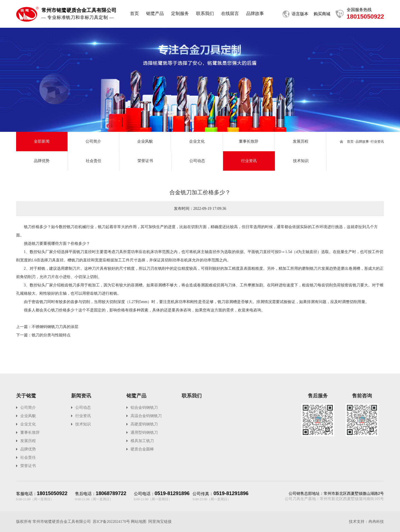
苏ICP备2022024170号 (111, 522)
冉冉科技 (376, 522)
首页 (350, 142)
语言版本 (300, 14)
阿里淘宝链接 (160, 522)
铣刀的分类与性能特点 (51, 335)
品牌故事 (362, 142)
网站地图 (139, 522)
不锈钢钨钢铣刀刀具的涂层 (55, 327)
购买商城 (322, 14)
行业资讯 (377, 142)
